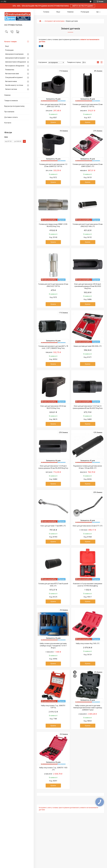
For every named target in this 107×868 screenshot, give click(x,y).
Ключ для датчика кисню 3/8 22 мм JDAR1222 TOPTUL (53, 106)
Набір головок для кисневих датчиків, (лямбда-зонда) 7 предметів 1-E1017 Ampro (53, 646)
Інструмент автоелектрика (55, 21)
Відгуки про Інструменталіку (14, 106)
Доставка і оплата (11, 117)
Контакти (8, 123)
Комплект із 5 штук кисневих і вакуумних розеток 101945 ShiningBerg (88, 585)
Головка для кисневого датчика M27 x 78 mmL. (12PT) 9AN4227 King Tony (53, 347)
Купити (53, 122)
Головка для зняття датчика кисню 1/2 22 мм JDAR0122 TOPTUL (53, 165)
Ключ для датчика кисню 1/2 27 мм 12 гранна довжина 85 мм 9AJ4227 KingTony (88, 407)
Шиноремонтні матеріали (14, 54)
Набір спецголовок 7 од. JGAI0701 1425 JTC (53, 769)
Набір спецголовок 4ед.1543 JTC (88, 643)
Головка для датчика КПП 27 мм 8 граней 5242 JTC (53, 585)
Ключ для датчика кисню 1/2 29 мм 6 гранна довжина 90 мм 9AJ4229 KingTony (53, 467)
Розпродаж (9, 50)
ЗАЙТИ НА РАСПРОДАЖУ (83, 6)
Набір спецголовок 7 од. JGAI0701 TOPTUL (53, 707)
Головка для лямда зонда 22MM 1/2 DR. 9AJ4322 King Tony (53, 225)
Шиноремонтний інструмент (15, 58)
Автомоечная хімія (12, 74)
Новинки (7, 95)
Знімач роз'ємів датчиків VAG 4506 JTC (88, 346)
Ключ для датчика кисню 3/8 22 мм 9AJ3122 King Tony (53, 407)
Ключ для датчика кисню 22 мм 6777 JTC (88, 526)
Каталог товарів (10, 42)
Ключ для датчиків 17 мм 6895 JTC (53, 526)
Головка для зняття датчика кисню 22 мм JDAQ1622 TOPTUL (53, 285)
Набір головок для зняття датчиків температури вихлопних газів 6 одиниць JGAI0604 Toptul (88, 708)
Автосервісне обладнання (15, 66)
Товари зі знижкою (11, 101)
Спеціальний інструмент (14, 77)
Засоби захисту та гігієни (14, 85)
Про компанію (9, 112)
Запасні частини (11, 89)
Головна (46, 12)
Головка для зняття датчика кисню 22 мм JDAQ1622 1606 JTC (88, 225)
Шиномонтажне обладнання (16, 62)
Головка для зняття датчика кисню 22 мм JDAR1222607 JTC (88, 165)
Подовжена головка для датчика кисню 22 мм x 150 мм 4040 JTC (88, 467)
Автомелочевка (11, 81)
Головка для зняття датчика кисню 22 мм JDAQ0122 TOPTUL (88, 106)
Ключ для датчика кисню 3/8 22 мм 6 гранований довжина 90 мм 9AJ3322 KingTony (88, 286)
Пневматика (10, 70)
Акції (7, 46)
